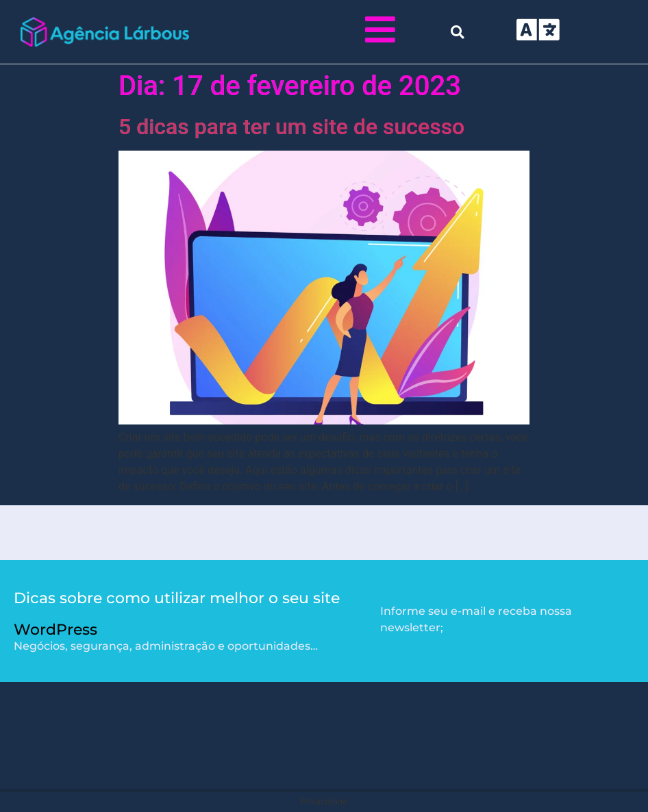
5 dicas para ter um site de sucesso (291, 127)
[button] (458, 32)
